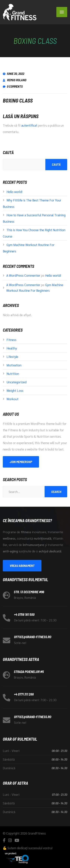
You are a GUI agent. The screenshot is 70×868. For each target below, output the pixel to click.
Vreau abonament (22, 566)
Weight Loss (15, 390)
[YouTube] (17, 840)
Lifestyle (12, 357)
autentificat (29, 125)
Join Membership (21, 462)
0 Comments (13, 86)
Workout (13, 399)
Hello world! (14, 192)
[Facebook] (4, 840)
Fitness (11, 340)
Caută (8, 152)
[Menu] (62, 12)
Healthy (12, 348)
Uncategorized (17, 382)
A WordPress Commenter (23, 275)
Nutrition (13, 374)
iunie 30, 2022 (14, 74)
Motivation (14, 365)
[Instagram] (10, 840)
